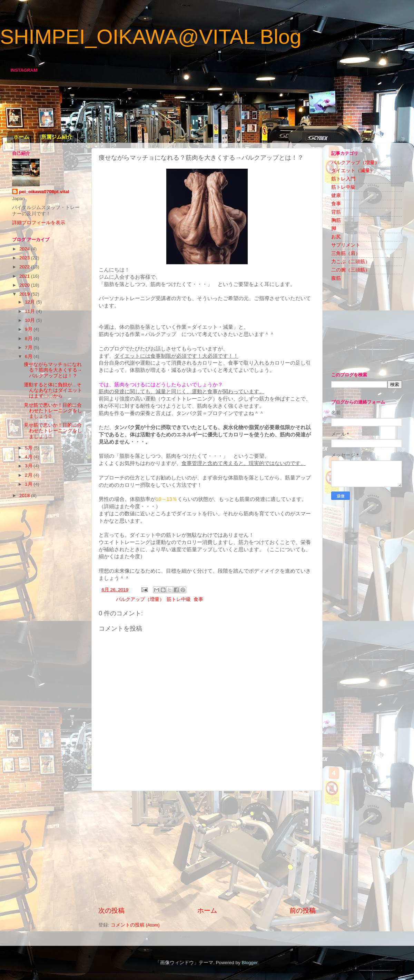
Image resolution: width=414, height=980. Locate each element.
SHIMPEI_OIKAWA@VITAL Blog (151, 37)
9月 (29, 329)
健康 (336, 195)
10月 (31, 320)
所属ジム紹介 (57, 137)
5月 (29, 448)
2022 (25, 267)
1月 (29, 484)
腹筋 (336, 278)
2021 (25, 276)
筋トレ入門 (343, 179)
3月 (29, 466)
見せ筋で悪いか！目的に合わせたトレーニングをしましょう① (53, 431)
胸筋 (336, 220)
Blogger (249, 963)
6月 (29, 357)
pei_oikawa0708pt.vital (44, 192)
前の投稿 (303, 910)
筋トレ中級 (179, 599)
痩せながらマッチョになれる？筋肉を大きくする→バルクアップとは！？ (53, 370)
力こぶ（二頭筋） (351, 262)
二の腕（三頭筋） (351, 270)
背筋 (336, 212)
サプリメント (346, 245)
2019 (25, 294)
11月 (31, 311)
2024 (25, 249)
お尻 (336, 237)
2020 (25, 285)
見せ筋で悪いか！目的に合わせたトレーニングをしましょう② (53, 411)
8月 (29, 339)
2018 (25, 496)
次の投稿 (111, 910)
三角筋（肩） (346, 253)
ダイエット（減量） (353, 171)
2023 (25, 258)
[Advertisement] (207, 849)
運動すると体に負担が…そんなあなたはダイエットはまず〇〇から (53, 390)
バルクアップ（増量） (140, 599)
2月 (29, 475)
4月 (29, 457)
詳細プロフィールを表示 (39, 223)
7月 (29, 348)
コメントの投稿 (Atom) (135, 925)
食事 (198, 599)
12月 (31, 302)
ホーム (21, 137)
